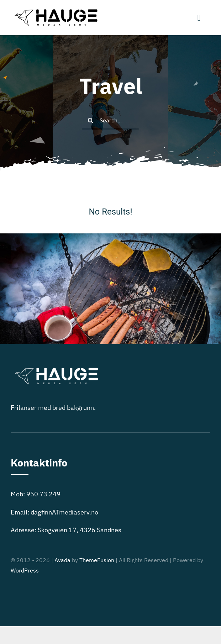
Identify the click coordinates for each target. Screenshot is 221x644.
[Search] (91, 120)
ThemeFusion (97, 560)
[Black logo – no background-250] (55, 10)
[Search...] (111, 120)
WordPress (25, 570)
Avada (62, 560)
